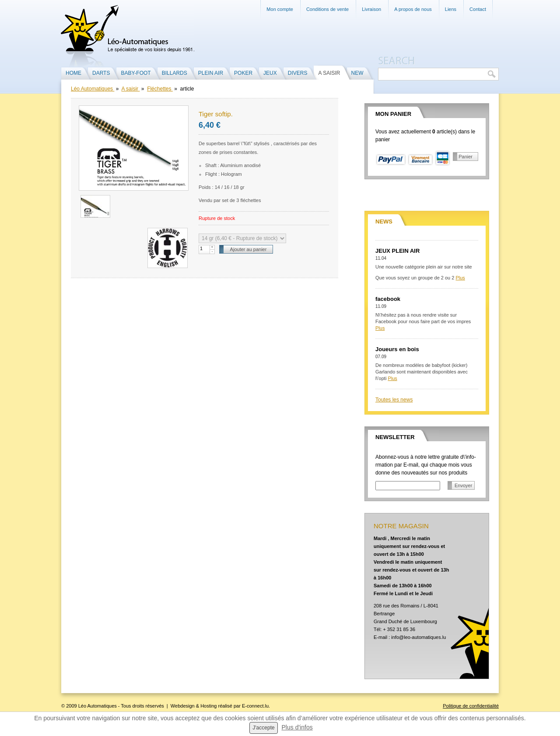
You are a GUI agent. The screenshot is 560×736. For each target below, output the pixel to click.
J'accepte (263, 728)
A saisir (130, 89)
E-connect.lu (255, 706)
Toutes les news (394, 400)
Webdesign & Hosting (194, 706)
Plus (460, 278)
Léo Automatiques (93, 89)
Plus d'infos (297, 727)
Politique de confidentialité (471, 706)
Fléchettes (160, 89)
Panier (465, 157)
